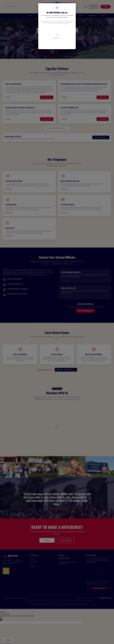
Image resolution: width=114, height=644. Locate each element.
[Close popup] (73, 6)
